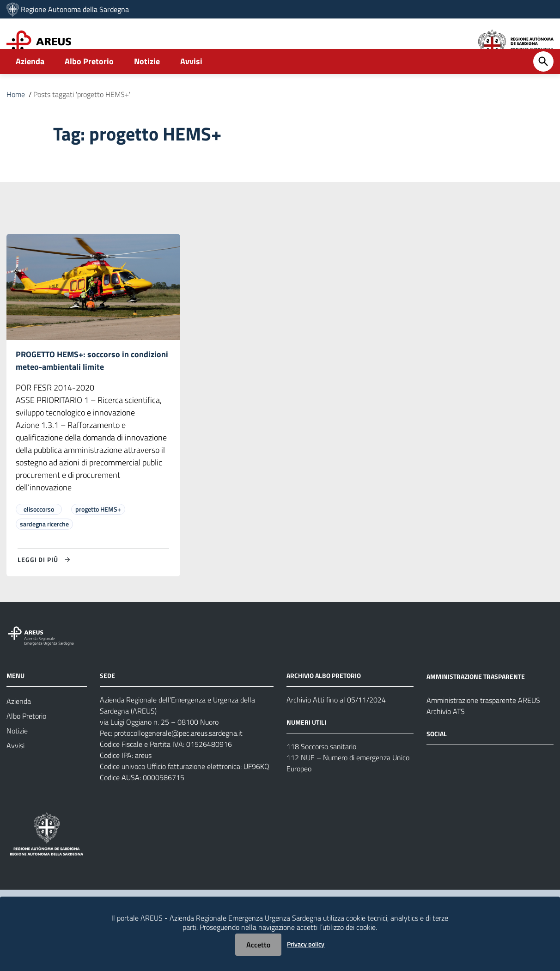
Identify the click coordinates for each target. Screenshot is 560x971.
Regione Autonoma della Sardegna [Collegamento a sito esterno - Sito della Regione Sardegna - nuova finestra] (75, 9)
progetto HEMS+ (98, 535)
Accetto (258, 945)
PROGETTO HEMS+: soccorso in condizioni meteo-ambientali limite (92, 386)
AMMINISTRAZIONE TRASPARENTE (476, 703)
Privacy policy (306, 944)
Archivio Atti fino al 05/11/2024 (336, 726)
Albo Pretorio (89, 86)
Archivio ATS (446, 738)
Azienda (30, 86)
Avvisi (191, 86)
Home (16, 119)
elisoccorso (39, 535)
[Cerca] (543, 86)
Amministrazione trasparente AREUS (483, 727)
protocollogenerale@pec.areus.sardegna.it (178, 759)
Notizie (147, 86)
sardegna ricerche (44, 550)
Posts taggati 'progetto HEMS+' (82, 119)
